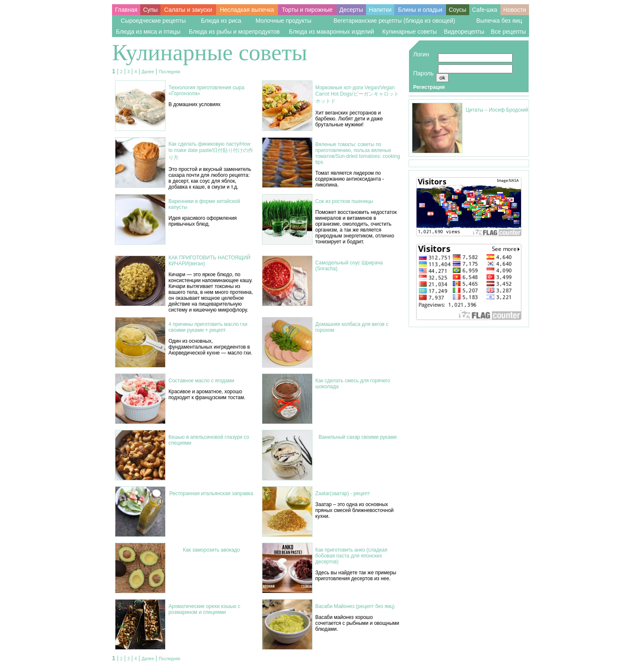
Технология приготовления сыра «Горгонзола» (206, 91)
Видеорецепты (464, 32)
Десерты (351, 10)
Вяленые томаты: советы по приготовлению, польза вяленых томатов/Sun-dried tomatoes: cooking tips (358, 153)
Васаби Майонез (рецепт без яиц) (355, 606)
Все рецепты (508, 32)
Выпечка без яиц (499, 21)
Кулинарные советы (409, 32)
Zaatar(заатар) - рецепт (343, 493)
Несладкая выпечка (247, 10)
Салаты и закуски (188, 10)
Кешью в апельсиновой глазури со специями (209, 440)
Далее (148, 72)
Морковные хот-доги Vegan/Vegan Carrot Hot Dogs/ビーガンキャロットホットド (357, 94)
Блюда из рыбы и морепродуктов (235, 32)
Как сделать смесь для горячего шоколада (353, 384)
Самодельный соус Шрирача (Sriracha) (349, 266)
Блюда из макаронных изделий (331, 32)
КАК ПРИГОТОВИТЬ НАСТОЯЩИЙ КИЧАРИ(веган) (210, 261)
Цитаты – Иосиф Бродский (497, 110)
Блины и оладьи (420, 10)
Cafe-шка (485, 10)
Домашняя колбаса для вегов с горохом (352, 327)
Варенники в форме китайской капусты (204, 204)
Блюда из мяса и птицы (148, 32)
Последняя (170, 72)
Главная (126, 10)
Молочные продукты (284, 21)
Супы (151, 10)
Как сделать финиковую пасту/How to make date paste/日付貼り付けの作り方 (211, 151)
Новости (515, 10)
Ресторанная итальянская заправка (211, 493)
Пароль (424, 73)
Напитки (380, 10)
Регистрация (429, 87)
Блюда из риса (221, 21)
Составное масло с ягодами (201, 381)
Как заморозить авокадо (211, 550)
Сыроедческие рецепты (153, 21)
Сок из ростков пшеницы (345, 201)
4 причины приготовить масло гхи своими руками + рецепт (208, 327)
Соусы (457, 10)
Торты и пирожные (307, 10)
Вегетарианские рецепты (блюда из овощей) (394, 21)
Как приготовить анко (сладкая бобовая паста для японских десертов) (351, 556)
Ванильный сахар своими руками (357, 437)
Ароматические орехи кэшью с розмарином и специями (204, 609)
